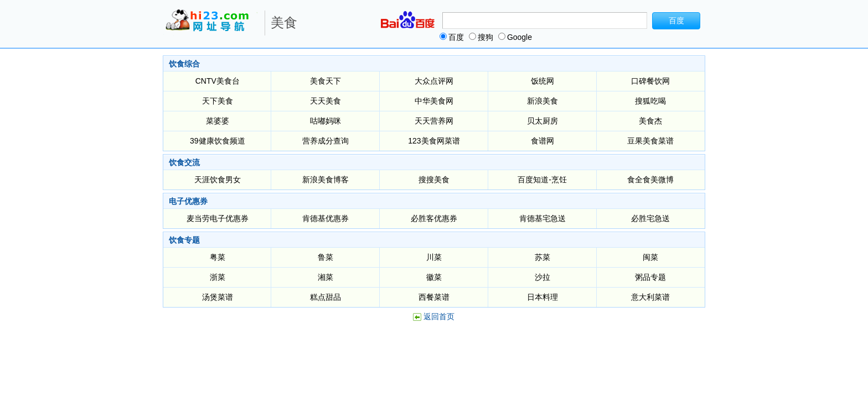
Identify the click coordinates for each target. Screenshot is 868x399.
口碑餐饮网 (650, 81)
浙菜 (218, 277)
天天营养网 (434, 121)
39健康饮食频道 (218, 141)
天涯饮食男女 (218, 180)
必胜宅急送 (650, 218)
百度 (452, 37)
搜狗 (481, 37)
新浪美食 (542, 101)
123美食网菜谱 (434, 141)
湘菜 (325, 277)
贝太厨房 (542, 121)
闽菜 (650, 257)
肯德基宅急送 (542, 218)
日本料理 (542, 297)
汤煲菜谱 (218, 297)
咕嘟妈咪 (325, 121)
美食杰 (650, 121)
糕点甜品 (325, 297)
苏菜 (542, 257)
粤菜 (218, 257)
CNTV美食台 (218, 81)
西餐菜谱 (434, 297)
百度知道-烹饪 (542, 180)
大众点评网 (434, 81)
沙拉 (542, 277)
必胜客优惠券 (434, 218)
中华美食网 (434, 101)
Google (515, 37)
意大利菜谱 (650, 297)
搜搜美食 (434, 180)
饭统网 (542, 81)
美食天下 (325, 81)
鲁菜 (325, 257)
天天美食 (325, 101)
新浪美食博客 (325, 180)
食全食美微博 (650, 180)
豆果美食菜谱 (650, 141)
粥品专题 (650, 277)
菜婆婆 (218, 121)
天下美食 (218, 101)
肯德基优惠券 (325, 218)
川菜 (434, 257)
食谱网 (542, 141)
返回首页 (439, 316)
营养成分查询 (325, 141)
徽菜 (434, 277)
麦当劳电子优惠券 (218, 218)
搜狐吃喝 (650, 101)
